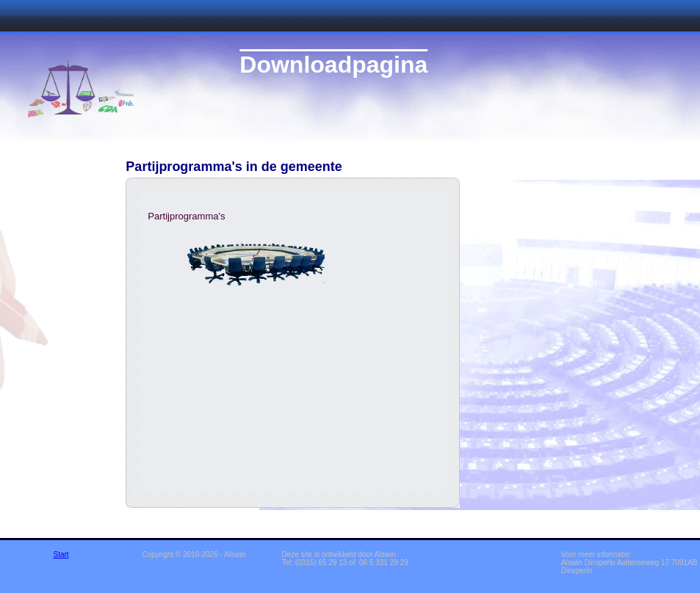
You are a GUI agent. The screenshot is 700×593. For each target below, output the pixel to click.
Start (61, 554)
